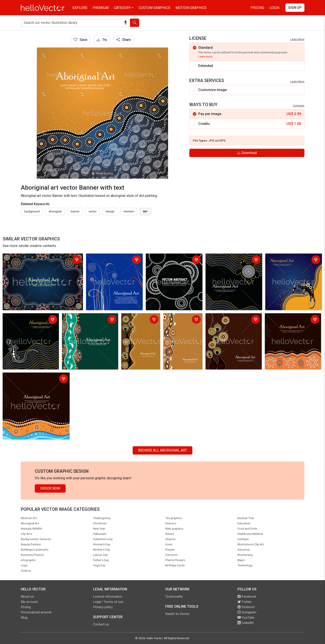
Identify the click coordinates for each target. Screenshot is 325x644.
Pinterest (246, 607)
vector (93, 211)
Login (274, 8)
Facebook (247, 597)
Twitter (245, 602)
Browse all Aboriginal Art (162, 450)
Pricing (257, 8)
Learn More (297, 39)
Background (32, 211)
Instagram (247, 612)
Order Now (50, 488)
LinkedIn (246, 623)
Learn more (205, 57)
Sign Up (295, 8)
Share (124, 40)
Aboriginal (55, 211)
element (129, 211)
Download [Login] (247, 153)
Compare (299, 106)
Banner (75, 211)
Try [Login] (102, 40)
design (110, 211)
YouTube (246, 618)
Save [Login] (81, 40)
